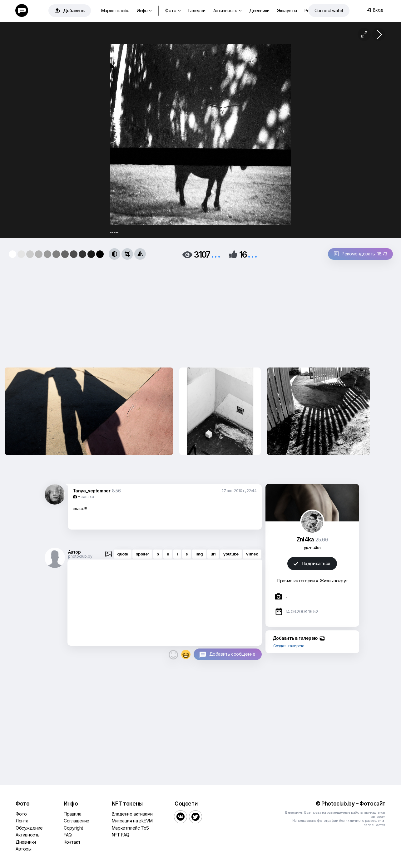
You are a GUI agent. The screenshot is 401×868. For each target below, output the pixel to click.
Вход (375, 10)
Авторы (24, 849)
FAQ (68, 835)
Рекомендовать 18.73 (361, 254)
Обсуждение (29, 828)
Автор (74, 552)
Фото (173, 10)
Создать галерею (289, 646)
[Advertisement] (136, 312)
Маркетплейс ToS (130, 828)
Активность (228, 10)
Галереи (197, 10)
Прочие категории (296, 581)
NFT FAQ (121, 835)
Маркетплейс (115, 10)
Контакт (72, 842)
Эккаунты (287, 10)
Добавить (70, 10)
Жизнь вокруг (334, 581)
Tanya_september (92, 491)
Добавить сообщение (232, 654)
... (216, 254)
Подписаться (312, 563)
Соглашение (77, 821)
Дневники (259, 10)
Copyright (73, 828)
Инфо (144, 10)
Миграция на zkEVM (132, 821)
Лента (22, 821)
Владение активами (132, 814)
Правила (72, 814)
